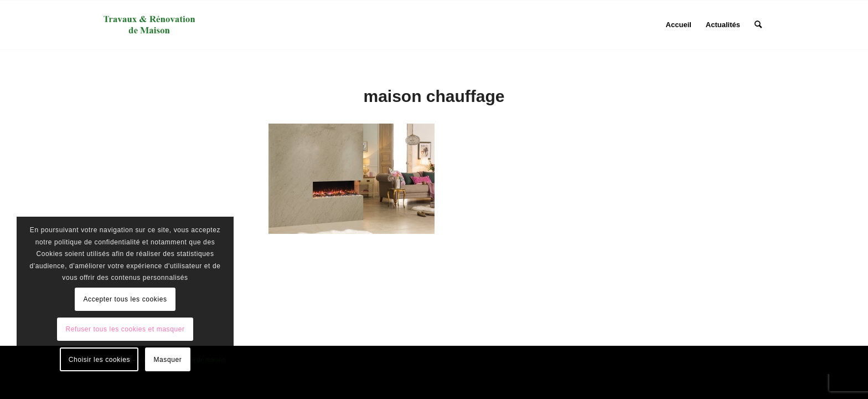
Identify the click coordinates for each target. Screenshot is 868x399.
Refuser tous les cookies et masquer (125, 329)
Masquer (167, 360)
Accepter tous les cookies (125, 299)
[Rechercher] (758, 25)
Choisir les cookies (99, 360)
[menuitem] (679, 25)
